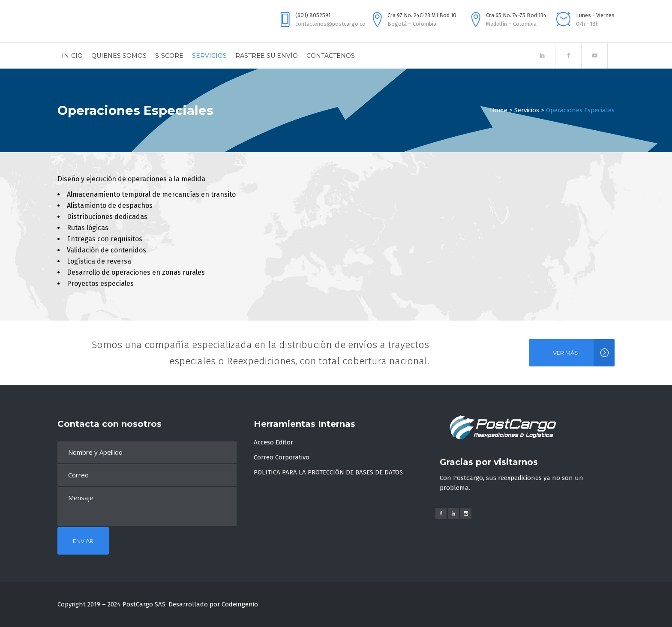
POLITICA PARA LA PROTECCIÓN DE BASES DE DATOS (328, 472)
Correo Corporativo (282, 457)
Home (499, 110)
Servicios (527, 110)
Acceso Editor (273, 442)
